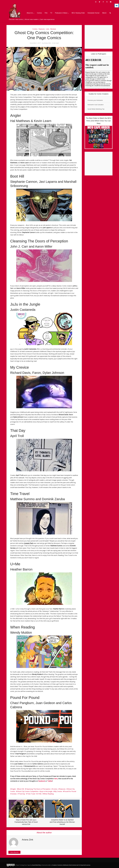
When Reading (49, 794)
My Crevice (58, 791)
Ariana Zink (47, 43)
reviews (14, 794)
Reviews (53, 29)
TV (51, 13)
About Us (30, 13)
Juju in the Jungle (46, 791)
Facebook (42, 781)
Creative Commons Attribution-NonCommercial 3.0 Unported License (71, 865)
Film (46, 13)
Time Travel (31, 794)
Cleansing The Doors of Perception (38, 789)
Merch (104, 13)
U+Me (39, 794)
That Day (22, 794)
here (56, 779)
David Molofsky (36, 865)
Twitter (50, 781)
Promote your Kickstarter (95, 100)
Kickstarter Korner (94, 13)
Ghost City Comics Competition (28, 791)
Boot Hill (21, 789)
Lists (48, 29)
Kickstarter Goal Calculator (96, 105)
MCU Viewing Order (78, 13)
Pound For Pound (70, 791)
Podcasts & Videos (61, 13)
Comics (39, 13)
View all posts (14, 852)
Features (42, 29)
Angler (14, 789)
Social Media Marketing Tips (96, 109)
